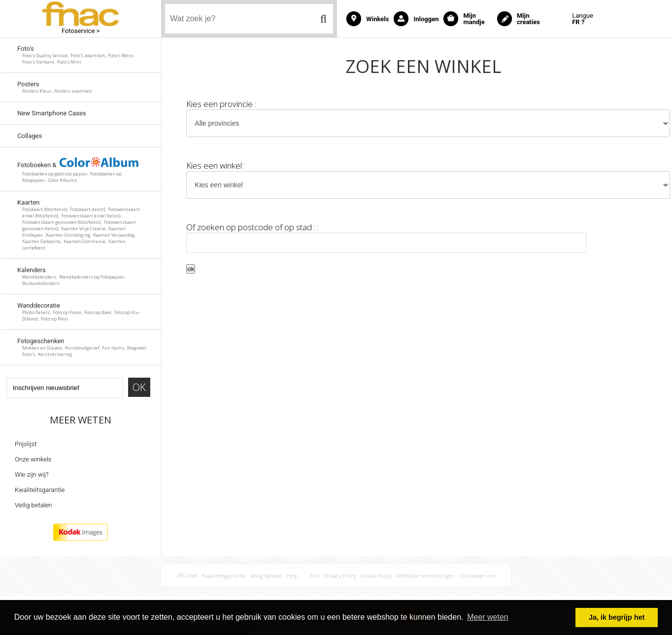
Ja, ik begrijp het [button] (617, 617)
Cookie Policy (376, 576)
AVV (315, 576)
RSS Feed (187, 576)
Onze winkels (33, 459)
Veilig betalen (33, 505)
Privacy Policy (340, 576)
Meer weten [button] (488, 617)
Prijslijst (26, 444)
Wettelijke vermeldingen (425, 576)
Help (292, 576)
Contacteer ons (477, 576)
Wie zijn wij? (32, 475)
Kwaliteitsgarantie (40, 490)
